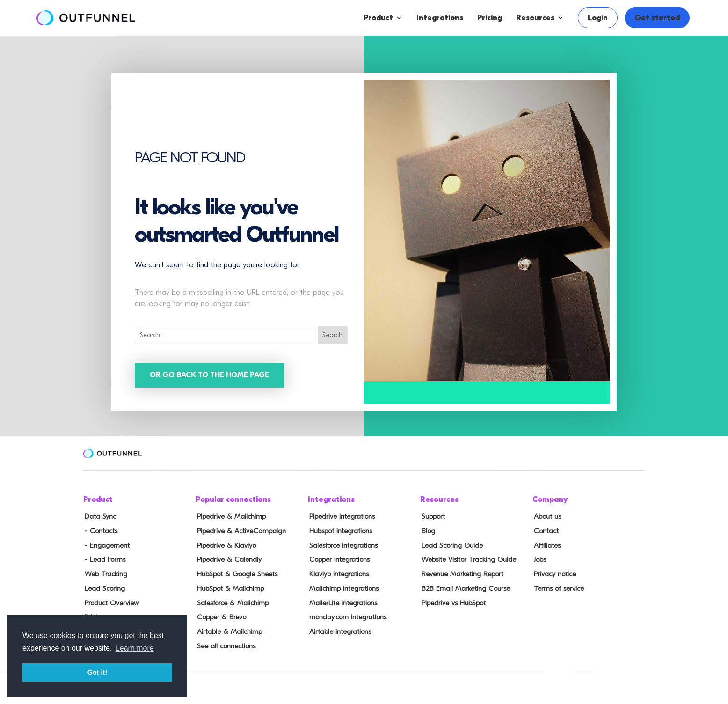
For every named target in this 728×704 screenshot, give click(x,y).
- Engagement (105, 545)
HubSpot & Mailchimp (229, 587)
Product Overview (110, 600)
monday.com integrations (346, 614)
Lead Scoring (103, 587)
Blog (427, 531)
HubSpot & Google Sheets (235, 572)
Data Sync (99, 517)
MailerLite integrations (342, 600)
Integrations (440, 18)
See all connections (224, 642)
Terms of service (557, 587)
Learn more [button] (135, 648)
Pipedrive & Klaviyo (225, 545)
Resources (535, 18)
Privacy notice (553, 572)
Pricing (490, 18)
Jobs (539, 559)
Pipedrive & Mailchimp (229, 517)
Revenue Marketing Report (461, 572)
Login (598, 18)
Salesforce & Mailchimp (231, 600)
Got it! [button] (97, 672)
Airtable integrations (339, 628)
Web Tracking (104, 572)
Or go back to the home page (210, 375)
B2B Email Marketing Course (463, 587)
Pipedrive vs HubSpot (452, 600)
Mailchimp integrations (342, 587)
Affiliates (546, 545)
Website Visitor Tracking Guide (467, 559)
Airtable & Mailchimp (228, 628)
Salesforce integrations (342, 545)
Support (432, 517)
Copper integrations (338, 559)
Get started (657, 18)
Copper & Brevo (220, 614)
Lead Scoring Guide (450, 545)
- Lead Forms (103, 559)
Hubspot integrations (339, 531)
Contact (545, 531)
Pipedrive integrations (341, 517)
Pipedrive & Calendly (227, 559)
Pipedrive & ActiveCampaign (239, 531)
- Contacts (99, 531)
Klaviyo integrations (338, 572)
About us (546, 517)
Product (378, 18)
